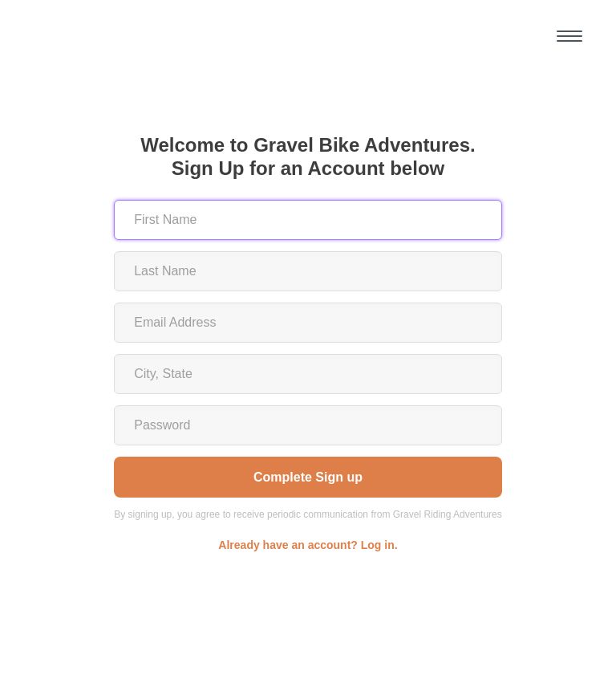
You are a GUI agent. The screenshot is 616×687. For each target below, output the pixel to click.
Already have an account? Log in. (308, 545)
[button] (569, 36)
